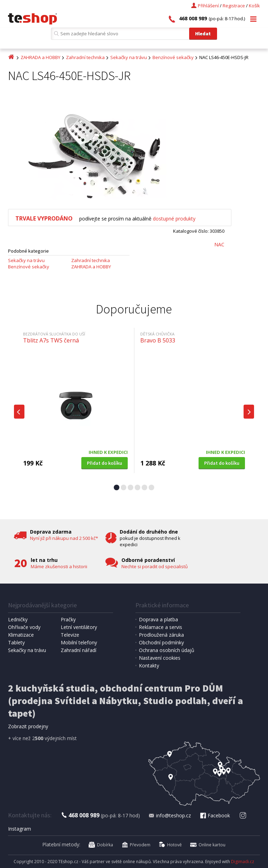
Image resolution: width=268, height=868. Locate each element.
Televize (70, 635)
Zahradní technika (85, 57)
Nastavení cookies (160, 658)
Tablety (16, 642)
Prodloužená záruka (161, 635)
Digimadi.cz (243, 862)
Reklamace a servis (161, 627)
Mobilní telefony (79, 642)
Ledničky (18, 619)
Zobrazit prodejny (28, 726)
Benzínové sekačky (173, 57)
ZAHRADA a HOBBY (40, 57)
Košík (254, 6)
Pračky (68, 619)
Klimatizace (21, 635)
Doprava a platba (158, 619)
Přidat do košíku (105, 463)
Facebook (215, 815)
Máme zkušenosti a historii (59, 566)
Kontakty (149, 666)
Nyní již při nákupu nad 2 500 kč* (64, 538)
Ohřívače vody (24, 627)
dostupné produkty (174, 219)
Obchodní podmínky (161, 642)
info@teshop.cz (170, 815)
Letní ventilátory (79, 627)
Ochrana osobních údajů (167, 650)
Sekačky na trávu (129, 57)
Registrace (234, 6)
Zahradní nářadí (79, 650)
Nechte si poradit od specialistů (155, 566)
